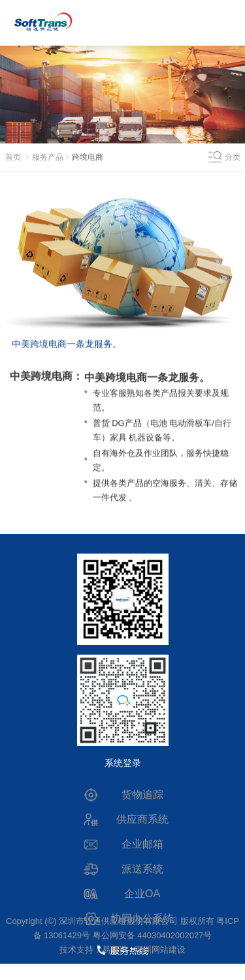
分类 (233, 157)
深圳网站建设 (160, 950)
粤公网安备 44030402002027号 (153, 935)
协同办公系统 (142, 918)
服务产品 (48, 157)
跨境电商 (88, 157)
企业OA (142, 894)
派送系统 (142, 869)
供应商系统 (142, 819)
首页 (13, 157)
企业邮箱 (142, 844)
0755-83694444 (122, 970)
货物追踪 (142, 794)
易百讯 (115, 950)
